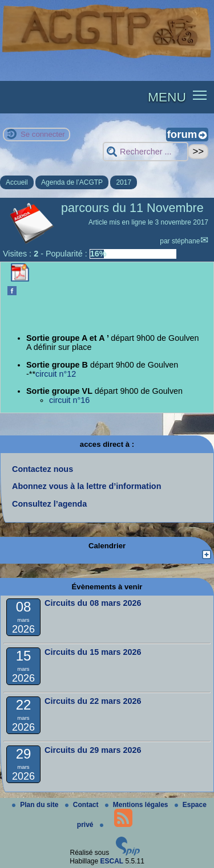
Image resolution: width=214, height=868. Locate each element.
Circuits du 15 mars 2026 (93, 652)
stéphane (186, 241)
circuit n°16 (69, 400)
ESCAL (112, 861)
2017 (124, 182)
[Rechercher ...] (146, 152)
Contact (83, 805)
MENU (167, 97)
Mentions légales (138, 805)
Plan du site (36, 805)
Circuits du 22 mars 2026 (93, 701)
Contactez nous (43, 469)
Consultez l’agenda (49, 504)
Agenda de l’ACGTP (72, 182)
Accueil (17, 182)
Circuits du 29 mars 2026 (93, 750)
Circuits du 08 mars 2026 (93, 603)
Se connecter (43, 134)
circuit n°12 (56, 374)
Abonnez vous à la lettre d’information (86, 486)
